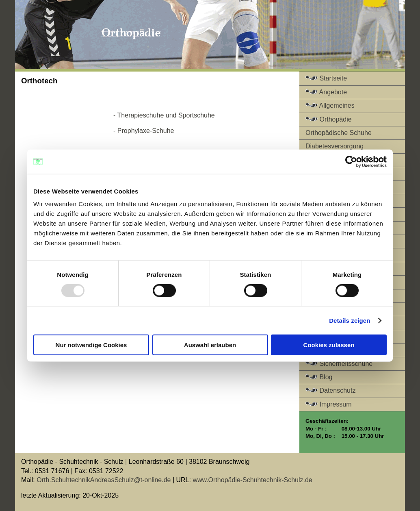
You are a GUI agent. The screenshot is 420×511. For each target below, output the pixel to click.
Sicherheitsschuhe (339, 364)
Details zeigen (350, 320)
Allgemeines (330, 105)
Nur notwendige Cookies (91, 345)
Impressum (329, 404)
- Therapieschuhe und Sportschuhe (164, 115)
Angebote (326, 92)
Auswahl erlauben (210, 345)
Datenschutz (330, 390)
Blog (319, 377)
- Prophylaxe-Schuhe (144, 131)
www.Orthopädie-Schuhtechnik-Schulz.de (252, 480)
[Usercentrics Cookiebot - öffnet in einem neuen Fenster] (351, 161)
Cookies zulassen (329, 345)
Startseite (326, 78)
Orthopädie (329, 119)
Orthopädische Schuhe (339, 133)
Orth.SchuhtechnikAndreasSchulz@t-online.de (103, 480)
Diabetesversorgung (334, 146)
